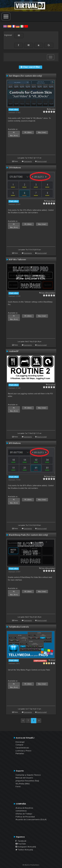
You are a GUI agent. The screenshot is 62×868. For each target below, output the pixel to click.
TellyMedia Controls (19, 627)
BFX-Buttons (15, 443)
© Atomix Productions (31, 865)
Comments (28, 161)
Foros (18, 786)
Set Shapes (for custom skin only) (25, 76)
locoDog (52, 384)
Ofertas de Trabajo (24, 814)
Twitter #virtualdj (24, 850)
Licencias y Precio (23, 751)
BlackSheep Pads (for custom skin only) (28, 535)
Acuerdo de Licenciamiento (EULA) (31, 819)
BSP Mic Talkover (17, 260)
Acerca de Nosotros (24, 808)
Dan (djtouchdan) (48, 293)
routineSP (14, 351)
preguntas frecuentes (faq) (27, 781)
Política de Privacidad (25, 817)
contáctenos (21, 811)
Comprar (19, 745)
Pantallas (20, 753)
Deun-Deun (51, 201)
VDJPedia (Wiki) (23, 784)
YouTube (21, 844)
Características (22, 748)
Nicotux (52, 109)
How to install (42, 161)
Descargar (20, 742)
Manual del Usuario (24, 778)
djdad (53, 660)
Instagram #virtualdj (26, 847)
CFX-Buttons (15, 168)
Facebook (21, 841)
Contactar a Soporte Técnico (28, 775)
